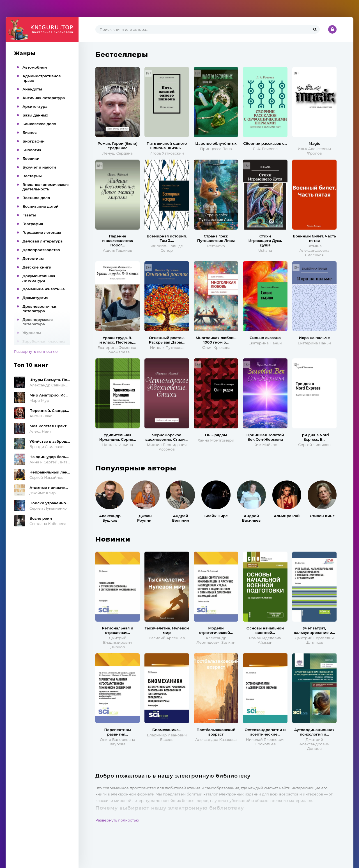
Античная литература (44, 98)
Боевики (31, 158)
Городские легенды (42, 232)
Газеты (29, 215)
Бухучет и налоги (39, 167)
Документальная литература (39, 278)
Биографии (34, 141)
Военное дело (36, 198)
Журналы (32, 333)
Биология (32, 150)
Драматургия (35, 298)
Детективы (33, 258)
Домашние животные (44, 289)
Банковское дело (39, 124)
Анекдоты (32, 89)
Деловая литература (42, 241)
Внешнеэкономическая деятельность (46, 187)
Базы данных (35, 115)
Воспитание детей (41, 206)
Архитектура (35, 106)
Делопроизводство (41, 250)
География (33, 224)
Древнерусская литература (38, 322)
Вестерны (32, 176)
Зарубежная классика (44, 341)
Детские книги (37, 267)
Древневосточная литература (40, 309)
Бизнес (30, 132)
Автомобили (35, 67)
